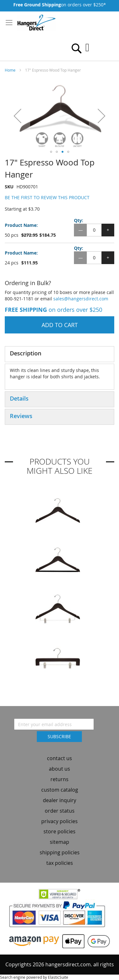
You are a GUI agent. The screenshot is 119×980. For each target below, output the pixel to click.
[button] (17, 116)
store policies (60, 831)
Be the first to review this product (47, 197)
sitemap (60, 842)
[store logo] (36, 23)
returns (60, 779)
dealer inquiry (60, 800)
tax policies (60, 863)
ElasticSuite (58, 977)
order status (60, 811)
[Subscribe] (59, 737)
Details (19, 398)
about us (60, 769)
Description (26, 353)
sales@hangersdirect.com (81, 299)
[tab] (60, 354)
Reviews (21, 416)
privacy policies (60, 821)
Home (10, 70)
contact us (60, 758)
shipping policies (60, 852)
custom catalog (60, 790)
